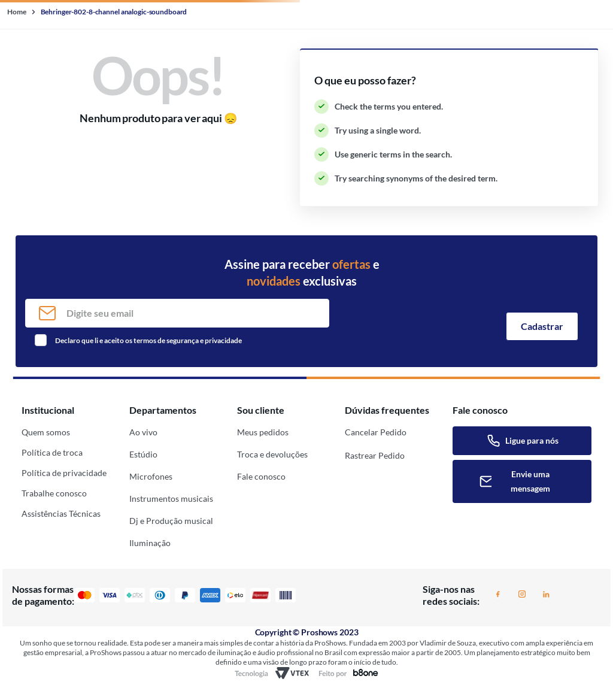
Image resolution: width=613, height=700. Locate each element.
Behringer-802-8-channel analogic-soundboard (114, 12)
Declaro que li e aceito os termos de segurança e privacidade (148, 340)
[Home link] (18, 12)
